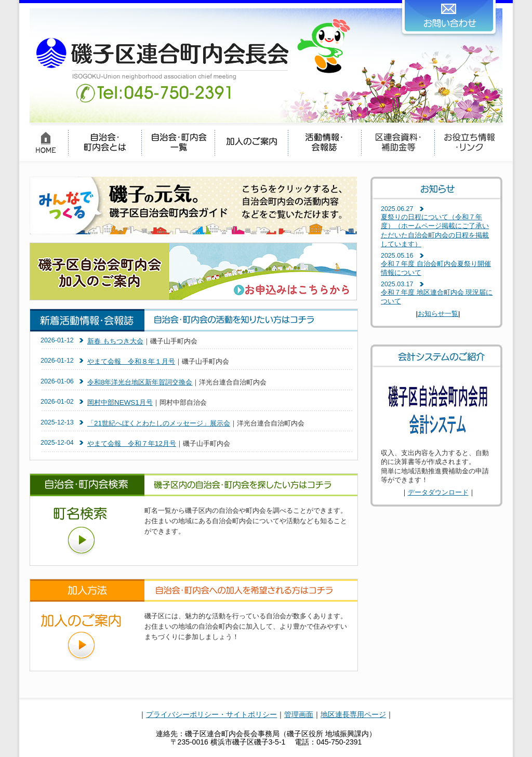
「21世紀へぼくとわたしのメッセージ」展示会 (159, 423)
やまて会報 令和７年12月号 (132, 443)
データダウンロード (438, 492)
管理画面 (299, 714)
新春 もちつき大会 (115, 341)
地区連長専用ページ (353, 714)
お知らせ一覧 (438, 314)
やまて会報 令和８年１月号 (131, 361)
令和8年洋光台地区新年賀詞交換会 (140, 382)
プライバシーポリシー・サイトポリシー (211, 714)
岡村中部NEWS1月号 (120, 402)
